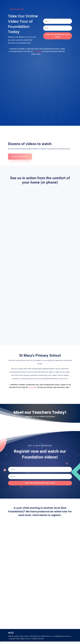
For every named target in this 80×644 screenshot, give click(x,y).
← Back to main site (16, 9)
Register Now (20, 157)
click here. (38, 51)
